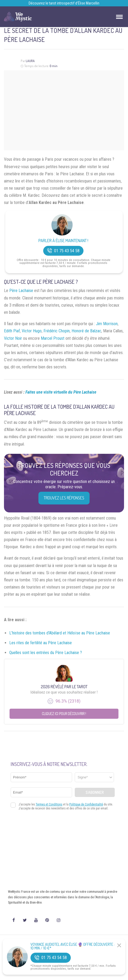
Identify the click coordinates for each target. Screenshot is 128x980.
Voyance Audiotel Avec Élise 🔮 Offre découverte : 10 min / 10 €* (73, 946)
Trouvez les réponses (64, 498)
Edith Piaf (12, 331)
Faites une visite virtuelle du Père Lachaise (61, 392)
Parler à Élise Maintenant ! (63, 241)
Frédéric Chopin (57, 331)
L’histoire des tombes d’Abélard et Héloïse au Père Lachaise (60, 633)
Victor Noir (13, 338)
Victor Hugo (32, 331)
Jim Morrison (107, 324)
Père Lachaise (21, 291)
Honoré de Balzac (86, 331)
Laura (30, 61)
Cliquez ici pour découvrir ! (64, 714)
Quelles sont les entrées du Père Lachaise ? (46, 653)
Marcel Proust (53, 338)
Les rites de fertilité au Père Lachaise (41, 643)
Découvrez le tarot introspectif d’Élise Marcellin (64, 3)
